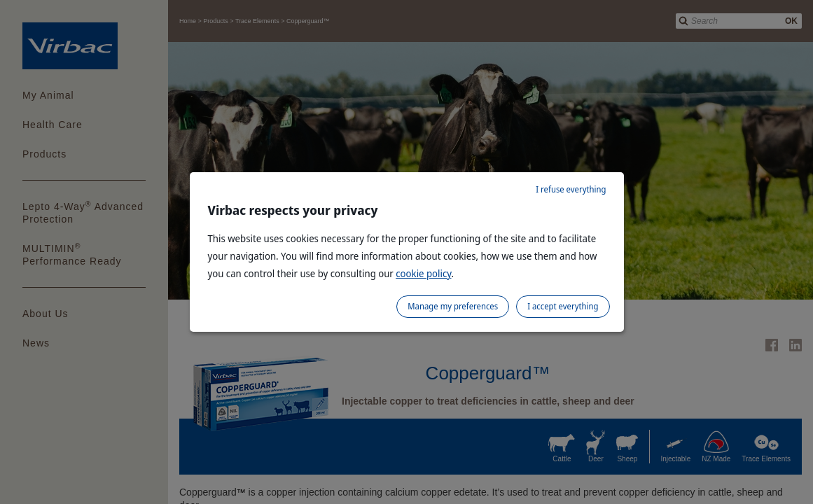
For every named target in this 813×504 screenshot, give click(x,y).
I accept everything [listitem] (563, 306)
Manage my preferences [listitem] (453, 306)
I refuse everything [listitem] (571, 189)
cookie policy (423, 273)
